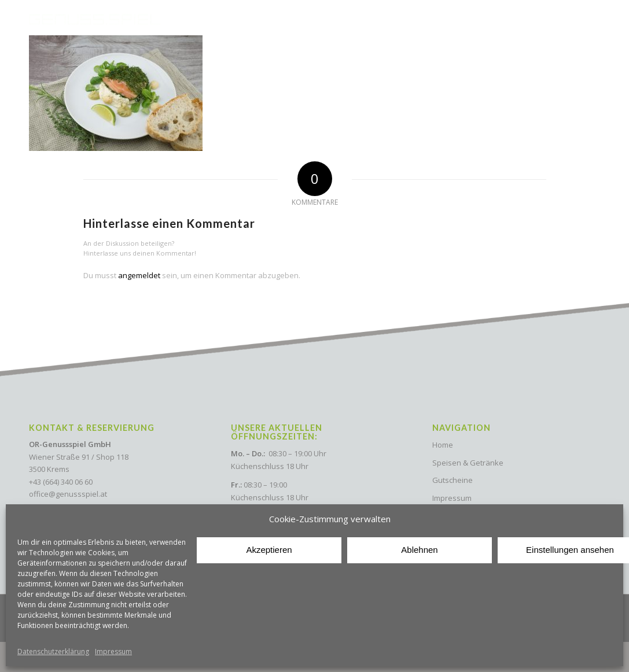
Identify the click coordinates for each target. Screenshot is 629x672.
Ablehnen (419, 550)
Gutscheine (453, 480)
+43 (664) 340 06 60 (61, 482)
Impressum (113, 651)
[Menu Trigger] (588, 18)
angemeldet (139, 275)
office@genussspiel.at (68, 494)
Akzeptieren (269, 550)
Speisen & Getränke (468, 463)
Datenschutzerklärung (53, 651)
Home (443, 445)
